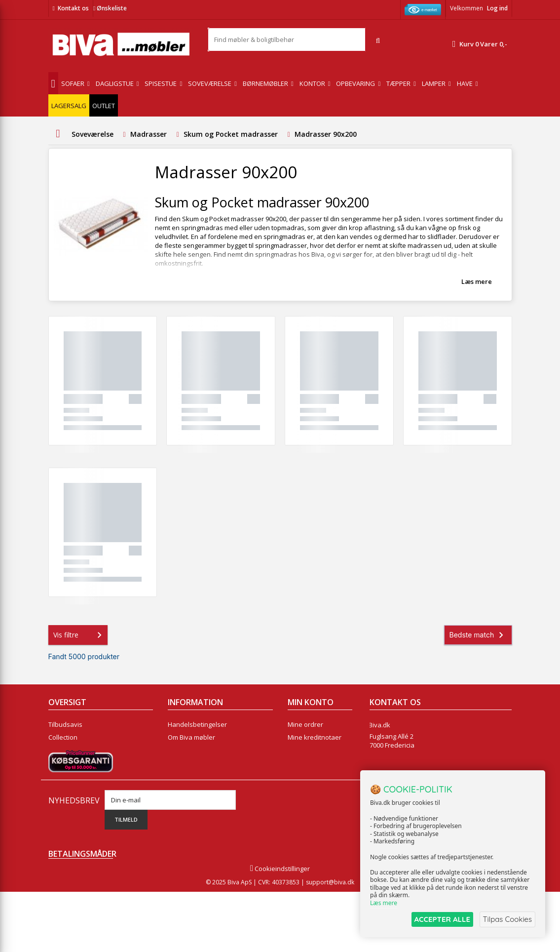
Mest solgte (66, 763)
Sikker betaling (190, 750)
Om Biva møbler (191, 737)
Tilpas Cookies (507, 919)
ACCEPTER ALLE (439, 919)
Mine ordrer (305, 724)
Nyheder (61, 750)
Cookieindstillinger (280, 929)
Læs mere (477, 281)
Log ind (497, 8)
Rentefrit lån (186, 776)
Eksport (179, 763)
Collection (63, 737)
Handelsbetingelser (197, 724)
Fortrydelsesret (191, 789)
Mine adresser (310, 750)
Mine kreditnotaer (315, 737)
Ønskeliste (110, 8)
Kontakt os (73, 8)
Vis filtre (79, 635)
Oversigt (61, 789)
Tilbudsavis (65, 724)
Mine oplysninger (314, 763)
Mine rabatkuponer (317, 776)
